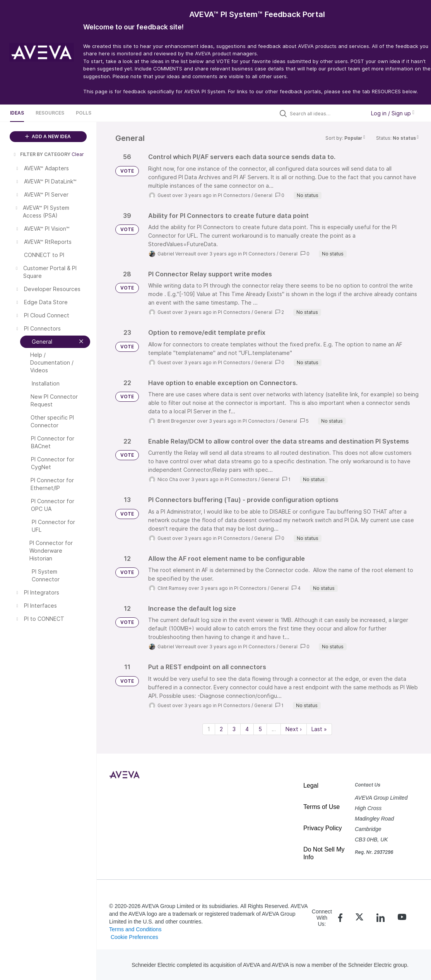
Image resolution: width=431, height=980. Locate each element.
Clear (78, 154)
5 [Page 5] (260, 729)
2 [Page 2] (221, 729)
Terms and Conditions (135, 929)
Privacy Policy (323, 828)
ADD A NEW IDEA (48, 136)
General (263, 195)
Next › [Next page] (294, 729)
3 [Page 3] (234, 729)
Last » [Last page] (319, 729)
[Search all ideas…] (326, 113)
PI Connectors (234, 195)
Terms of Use (322, 807)
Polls (84, 113)
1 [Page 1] (209, 729)
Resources (50, 113)
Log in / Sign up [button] (393, 113)
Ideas (17, 113)
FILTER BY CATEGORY (41, 154)
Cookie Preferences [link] (134, 937)
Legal (311, 786)
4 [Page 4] (247, 729)
